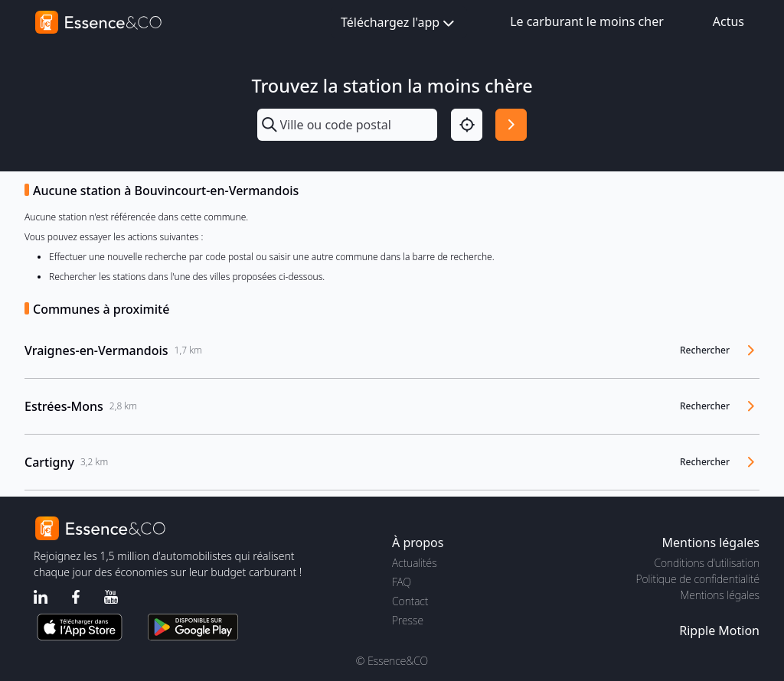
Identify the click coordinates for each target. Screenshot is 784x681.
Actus (728, 21)
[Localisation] (467, 124)
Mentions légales (720, 595)
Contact (410, 601)
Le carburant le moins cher (587, 21)
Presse (408, 620)
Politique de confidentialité (698, 579)
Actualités (415, 563)
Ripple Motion (719, 630)
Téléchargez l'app (399, 23)
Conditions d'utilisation (707, 563)
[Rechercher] (511, 124)
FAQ (402, 582)
